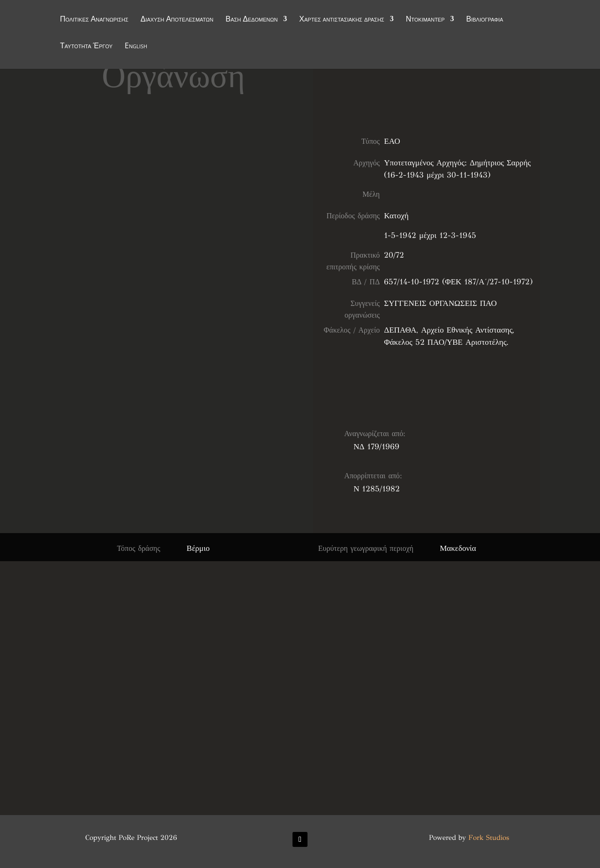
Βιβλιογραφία (485, 20)
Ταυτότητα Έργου (86, 46)
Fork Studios (489, 838)
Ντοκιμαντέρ (425, 20)
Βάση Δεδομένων (251, 20)
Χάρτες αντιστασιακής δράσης (341, 20)
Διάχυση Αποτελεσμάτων (177, 20)
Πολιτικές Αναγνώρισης (94, 20)
